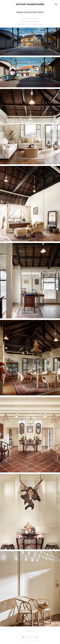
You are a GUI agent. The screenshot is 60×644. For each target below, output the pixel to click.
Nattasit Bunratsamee (30, 4)
